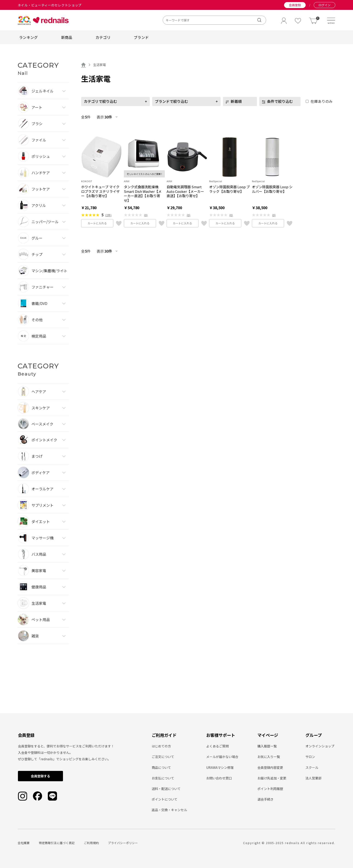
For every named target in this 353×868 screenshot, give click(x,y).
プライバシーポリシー (123, 843)
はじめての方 (161, 746)
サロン (310, 757)
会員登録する (40, 776)
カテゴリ (103, 37)
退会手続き (265, 799)
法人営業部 (313, 778)
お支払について (163, 778)
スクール (312, 767)
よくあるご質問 (217, 746)
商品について (161, 767)
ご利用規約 (91, 843)
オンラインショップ (320, 746)
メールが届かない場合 (222, 757)
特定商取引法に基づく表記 (57, 843)
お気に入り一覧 (269, 757)
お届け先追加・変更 (272, 778)
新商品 (67, 37)
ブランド (141, 37)
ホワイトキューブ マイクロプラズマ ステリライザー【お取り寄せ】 (100, 191)
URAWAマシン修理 (220, 767)
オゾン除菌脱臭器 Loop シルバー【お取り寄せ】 (272, 189)
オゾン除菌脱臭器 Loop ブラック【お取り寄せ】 (229, 189)
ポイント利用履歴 (270, 789)
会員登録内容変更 (270, 767)
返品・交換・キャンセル (169, 810)
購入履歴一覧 (267, 746)
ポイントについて (165, 799)
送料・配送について (166, 789)
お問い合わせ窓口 (219, 778)
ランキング (28, 37)
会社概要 (24, 843)
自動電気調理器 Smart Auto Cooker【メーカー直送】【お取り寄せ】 (185, 191)
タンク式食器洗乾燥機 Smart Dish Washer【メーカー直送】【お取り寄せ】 (143, 194)
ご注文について (163, 757)
